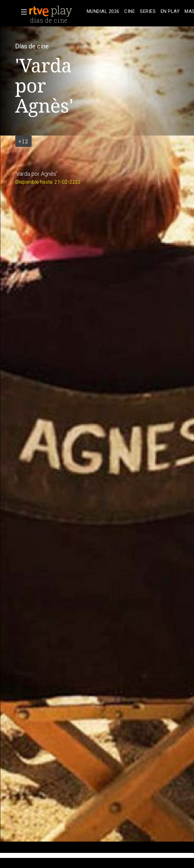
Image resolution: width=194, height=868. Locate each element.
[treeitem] (103, 11)
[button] (22, 12)
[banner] (57, 11)
